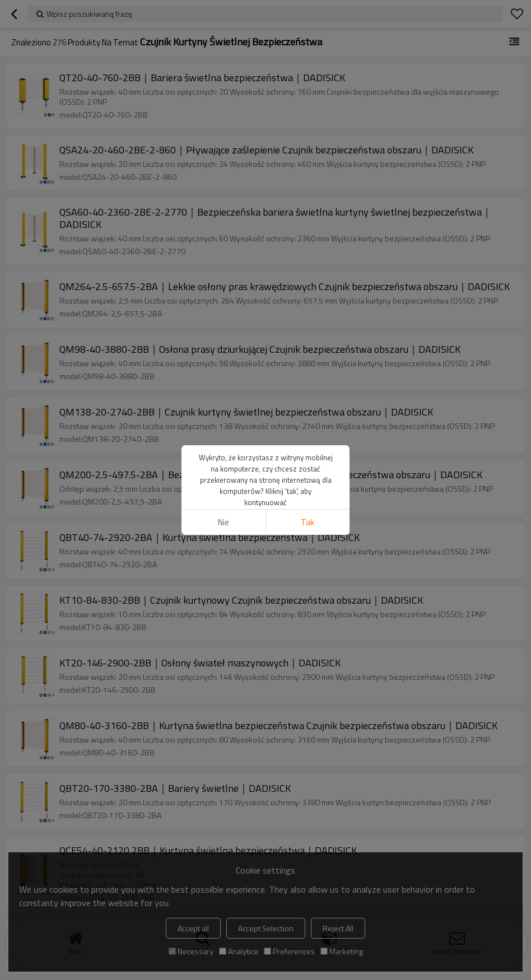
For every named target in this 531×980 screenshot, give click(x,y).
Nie (223, 522)
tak (308, 522)
